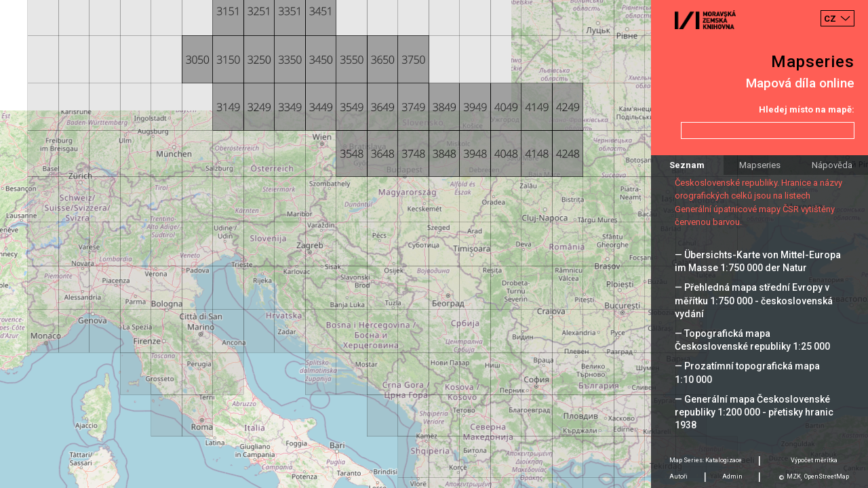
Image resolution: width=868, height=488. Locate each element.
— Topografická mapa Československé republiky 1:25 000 (752, 340)
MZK (794, 476)
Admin (732, 476)
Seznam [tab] (687, 165)
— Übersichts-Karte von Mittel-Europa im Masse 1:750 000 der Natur (758, 261)
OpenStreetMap (827, 476)
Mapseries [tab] (760, 165)
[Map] (434, 244)
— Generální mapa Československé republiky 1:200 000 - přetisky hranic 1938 (754, 412)
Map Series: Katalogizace (706, 460)
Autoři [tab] (678, 476)
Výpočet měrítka (814, 460)
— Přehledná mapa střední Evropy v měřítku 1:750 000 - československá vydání (754, 300)
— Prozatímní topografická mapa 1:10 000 (747, 372)
